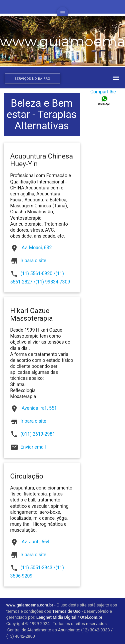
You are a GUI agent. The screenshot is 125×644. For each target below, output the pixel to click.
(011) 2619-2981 (33, 434)
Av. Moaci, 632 (31, 248)
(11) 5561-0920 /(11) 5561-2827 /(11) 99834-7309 (40, 277)
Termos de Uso (66, 611)
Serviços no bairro (32, 79)
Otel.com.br (92, 617)
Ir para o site (33, 260)
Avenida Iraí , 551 (34, 409)
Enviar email (33, 447)
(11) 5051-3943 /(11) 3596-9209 (37, 571)
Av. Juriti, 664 (30, 542)
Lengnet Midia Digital (56, 617)
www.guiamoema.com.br (30, 605)
